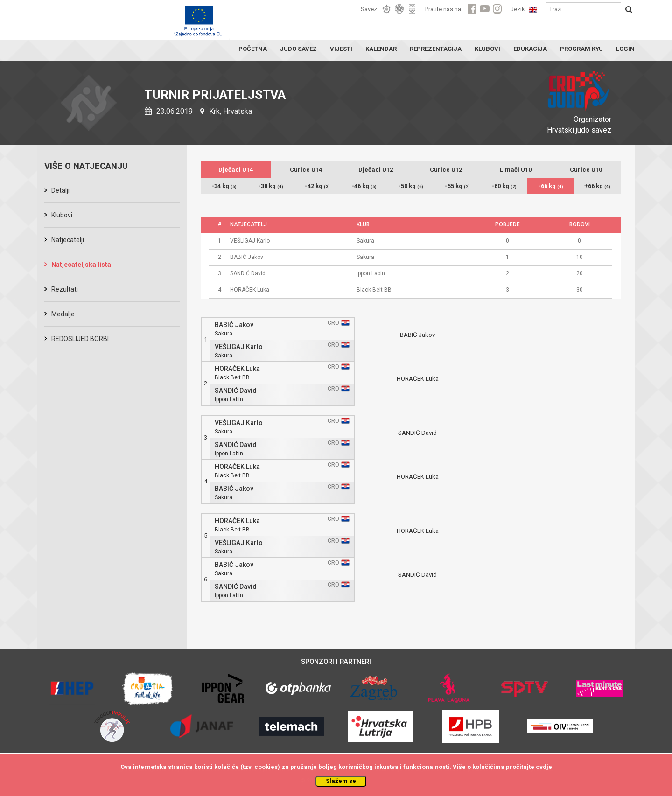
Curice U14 (306, 170)
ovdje (544, 767)
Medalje (63, 314)
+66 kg (597, 186)
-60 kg (504, 186)
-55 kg (457, 186)
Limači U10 (516, 170)
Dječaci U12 (376, 170)
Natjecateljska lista (81, 265)
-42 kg (317, 186)
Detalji (60, 190)
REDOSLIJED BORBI (80, 339)
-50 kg (411, 186)
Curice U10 (586, 170)
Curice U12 (446, 170)
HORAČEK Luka (237, 369)
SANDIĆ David (236, 391)
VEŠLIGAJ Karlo (239, 347)
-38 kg (271, 186)
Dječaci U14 (236, 170)
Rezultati (65, 289)
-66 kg (551, 186)
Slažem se (341, 781)
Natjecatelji (68, 240)
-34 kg (224, 186)
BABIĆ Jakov (234, 325)
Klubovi (62, 215)
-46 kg (364, 186)
